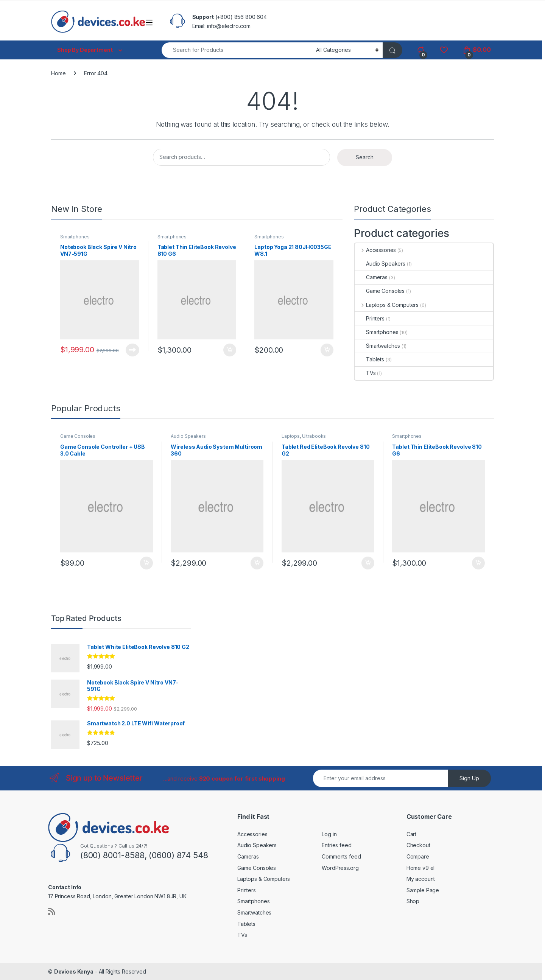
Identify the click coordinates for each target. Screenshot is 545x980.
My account (421, 879)
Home (58, 73)
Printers (370, 318)
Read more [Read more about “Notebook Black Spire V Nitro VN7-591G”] (132, 350)
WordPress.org (340, 868)
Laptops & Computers (387, 305)
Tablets (369, 359)
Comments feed (341, 856)
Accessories (375, 250)
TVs (365, 373)
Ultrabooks (314, 436)
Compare (418, 856)
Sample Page (423, 890)
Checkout (418, 845)
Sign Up (469, 778)
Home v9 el (421, 868)
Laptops (291, 436)
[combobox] (237, 50)
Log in (329, 834)
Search (365, 157)
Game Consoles (380, 291)
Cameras (371, 277)
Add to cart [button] (230, 350)
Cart (411, 834)
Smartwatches (377, 346)
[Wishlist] (444, 50)
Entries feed (336, 845)
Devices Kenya (74, 971)
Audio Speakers (380, 264)
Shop (413, 901)
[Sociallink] (52, 912)
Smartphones (75, 237)
